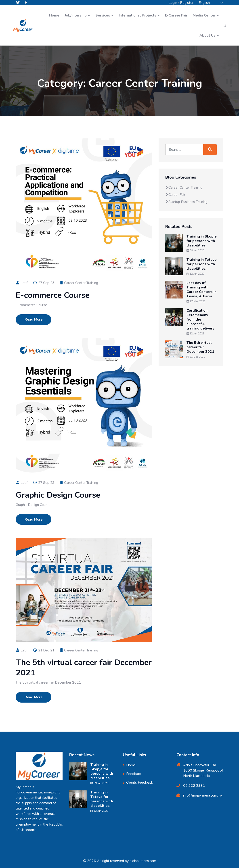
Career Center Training (82, 283)
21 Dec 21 (44, 650)
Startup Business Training (186, 202)
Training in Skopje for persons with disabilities (202, 241)
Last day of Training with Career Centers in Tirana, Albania (201, 290)
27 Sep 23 (44, 283)
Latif (22, 283)
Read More (34, 319)
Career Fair (175, 195)
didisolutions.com (143, 861)
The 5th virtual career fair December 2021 (84, 668)
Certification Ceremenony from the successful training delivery (200, 320)
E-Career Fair (176, 16)
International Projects (138, 16)
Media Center (204, 16)
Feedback (134, 774)
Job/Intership (76, 16)
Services (103, 16)
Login (173, 3)
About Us (208, 36)
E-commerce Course (53, 295)
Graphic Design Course (58, 495)
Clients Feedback (140, 782)
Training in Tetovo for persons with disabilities (202, 264)
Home (54, 16)
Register (187, 3)
